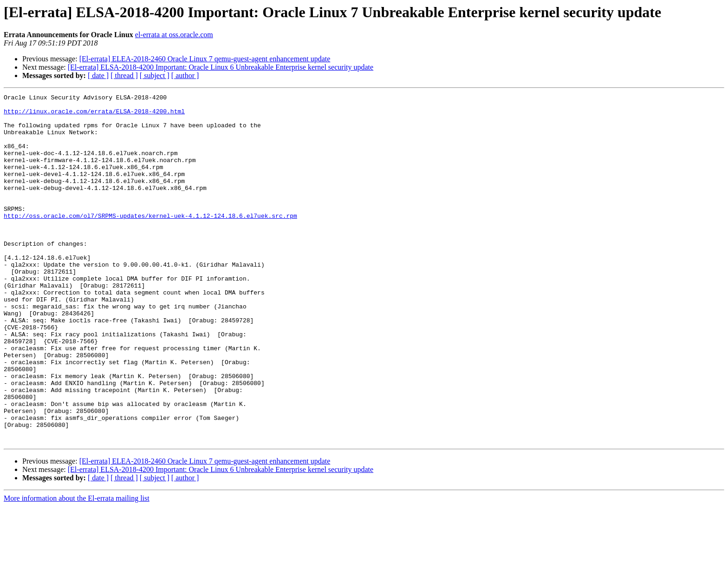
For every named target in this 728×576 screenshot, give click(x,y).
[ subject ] (155, 75)
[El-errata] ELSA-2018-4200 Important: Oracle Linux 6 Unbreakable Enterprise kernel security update (221, 67)
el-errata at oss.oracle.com (174, 35)
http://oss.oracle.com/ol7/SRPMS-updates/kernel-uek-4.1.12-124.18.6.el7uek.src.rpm (150, 241)
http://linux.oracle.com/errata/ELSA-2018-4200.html (94, 115)
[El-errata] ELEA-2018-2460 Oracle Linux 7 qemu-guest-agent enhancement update (205, 59)
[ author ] (185, 75)
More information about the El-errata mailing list (77, 568)
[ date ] (98, 75)
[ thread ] (124, 75)
